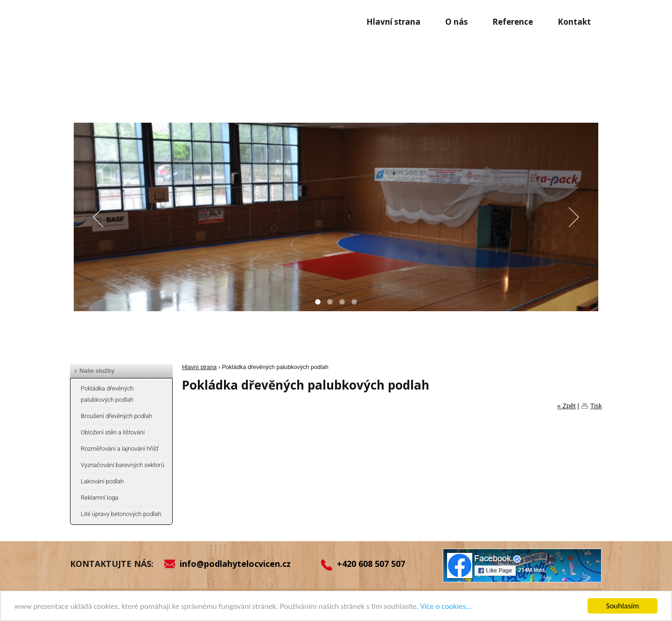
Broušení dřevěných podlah (116, 416)
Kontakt (574, 22)
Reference (513, 22)
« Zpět (567, 406)
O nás (456, 22)
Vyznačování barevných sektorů (122, 465)
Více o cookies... (446, 607)
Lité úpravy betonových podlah (121, 514)
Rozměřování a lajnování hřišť (120, 449)
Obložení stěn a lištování (113, 432)
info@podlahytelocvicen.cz (235, 564)
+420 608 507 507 (371, 564)
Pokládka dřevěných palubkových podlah (107, 394)
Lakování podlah (102, 481)
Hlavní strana (393, 22)
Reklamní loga (99, 498)
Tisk (596, 406)
